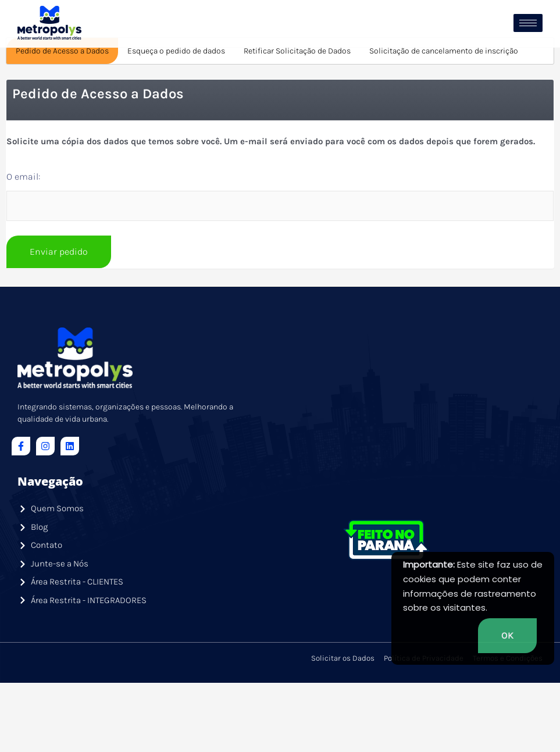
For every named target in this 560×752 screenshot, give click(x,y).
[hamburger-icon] (528, 23)
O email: (23, 240)
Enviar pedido (59, 316)
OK (507, 635)
